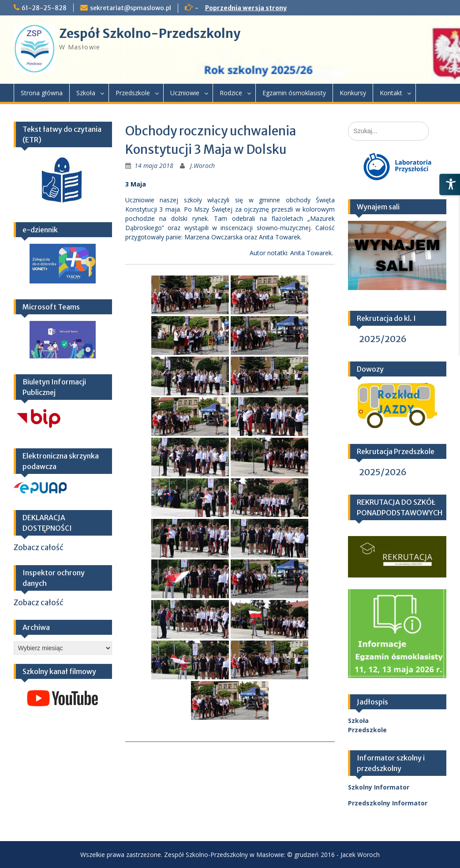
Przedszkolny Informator (388, 803)
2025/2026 (383, 339)
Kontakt (391, 93)
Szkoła (86, 93)
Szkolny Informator (379, 787)
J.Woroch (202, 166)
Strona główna (42, 93)
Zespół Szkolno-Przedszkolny (150, 34)
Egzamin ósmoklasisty (294, 93)
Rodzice (231, 93)
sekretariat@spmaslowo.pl (131, 8)
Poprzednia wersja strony (246, 8)
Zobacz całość (39, 548)
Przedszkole (133, 93)
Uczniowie (185, 93)
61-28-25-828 (44, 8)
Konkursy (353, 93)
